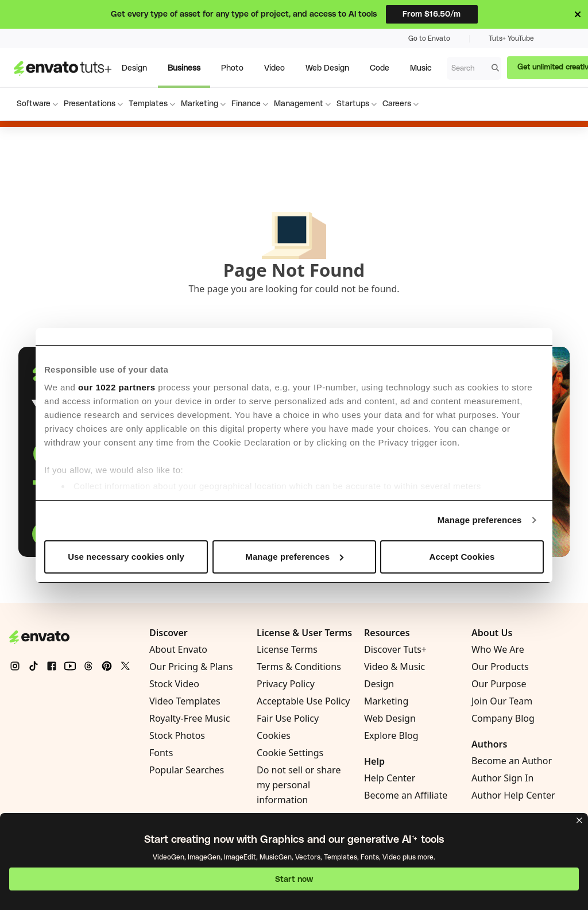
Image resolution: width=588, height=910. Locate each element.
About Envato (178, 649)
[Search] (495, 68)
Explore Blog (391, 735)
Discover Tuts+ (395, 649)
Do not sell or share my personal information (299, 785)
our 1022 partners (117, 387)
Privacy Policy (286, 684)
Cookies (274, 735)
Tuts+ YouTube (511, 38)
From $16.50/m (432, 14)
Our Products (500, 667)
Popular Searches (187, 770)
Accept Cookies (462, 557)
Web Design (390, 718)
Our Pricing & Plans (191, 667)
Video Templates (185, 701)
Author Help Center (513, 795)
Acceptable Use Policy (303, 701)
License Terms (287, 649)
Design (379, 684)
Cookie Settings (290, 753)
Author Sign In (502, 778)
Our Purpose (499, 684)
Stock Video (174, 684)
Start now (294, 880)
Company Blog (503, 718)
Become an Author (512, 761)
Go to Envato (429, 38)
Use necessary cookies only (126, 557)
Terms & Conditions (299, 667)
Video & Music (394, 667)
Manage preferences (480, 520)
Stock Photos (177, 735)
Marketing (386, 701)
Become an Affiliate (406, 795)
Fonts (161, 753)
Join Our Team (502, 701)
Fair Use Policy (288, 718)
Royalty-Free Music (189, 718)
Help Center (390, 778)
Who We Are (498, 649)
